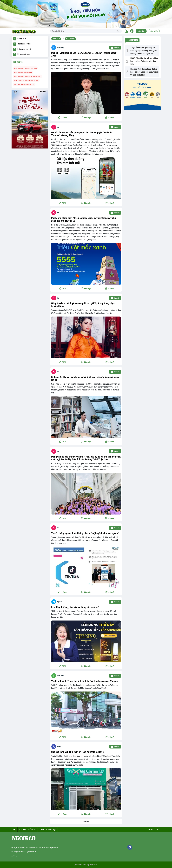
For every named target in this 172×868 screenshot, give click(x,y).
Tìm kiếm (119, 31)
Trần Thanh (61, 676)
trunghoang (61, 48)
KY (58, 127)
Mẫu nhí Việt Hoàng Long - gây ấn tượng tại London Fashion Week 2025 (84, 54)
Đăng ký (141, 31)
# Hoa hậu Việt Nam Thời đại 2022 (24, 84)
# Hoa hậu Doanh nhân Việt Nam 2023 (25, 68)
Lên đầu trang (153, 830)
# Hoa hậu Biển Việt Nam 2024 (23, 72)
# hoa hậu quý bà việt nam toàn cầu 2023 (26, 80)
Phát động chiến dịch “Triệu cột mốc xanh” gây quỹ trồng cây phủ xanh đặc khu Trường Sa (84, 219)
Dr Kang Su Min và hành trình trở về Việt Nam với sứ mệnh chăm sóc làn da (85, 378)
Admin (59, 747)
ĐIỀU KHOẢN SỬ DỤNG (28, 830)
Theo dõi (115, 48)
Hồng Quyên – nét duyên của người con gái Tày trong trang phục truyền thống (83, 305)
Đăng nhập (154, 31)
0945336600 (29, 848)
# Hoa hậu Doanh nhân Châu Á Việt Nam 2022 (28, 76)
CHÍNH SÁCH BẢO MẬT (48, 830)
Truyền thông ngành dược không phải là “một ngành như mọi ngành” (85, 533)
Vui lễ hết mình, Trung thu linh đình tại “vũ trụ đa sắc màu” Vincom (84, 681)
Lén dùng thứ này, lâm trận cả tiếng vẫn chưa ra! (75, 607)
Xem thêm (86, 821)
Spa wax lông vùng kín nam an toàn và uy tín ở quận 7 (78, 752)
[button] (109, 118)
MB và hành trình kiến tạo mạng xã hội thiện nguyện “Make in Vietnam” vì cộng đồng (82, 134)
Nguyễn (60, 602)
